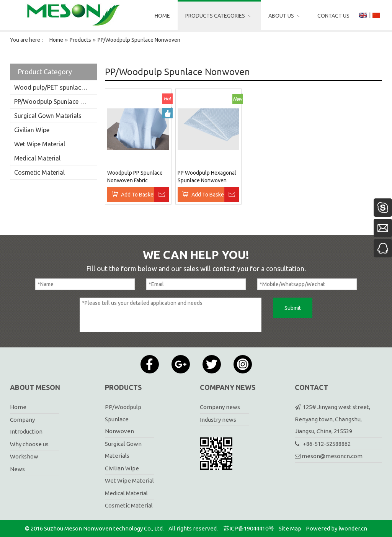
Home (18, 407)
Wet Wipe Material (40, 144)
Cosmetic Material (39, 172)
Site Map (290, 528)
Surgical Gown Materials (48, 116)
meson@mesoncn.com (332, 456)
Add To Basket (137, 195)
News (17, 469)
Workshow (24, 456)
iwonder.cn (353, 528)
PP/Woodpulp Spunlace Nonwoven (56, 102)
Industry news (218, 420)
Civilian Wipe (32, 130)
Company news (220, 407)
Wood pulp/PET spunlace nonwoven (56, 87)
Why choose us (29, 444)
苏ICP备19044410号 (249, 528)
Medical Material (37, 158)
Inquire (162, 195)
